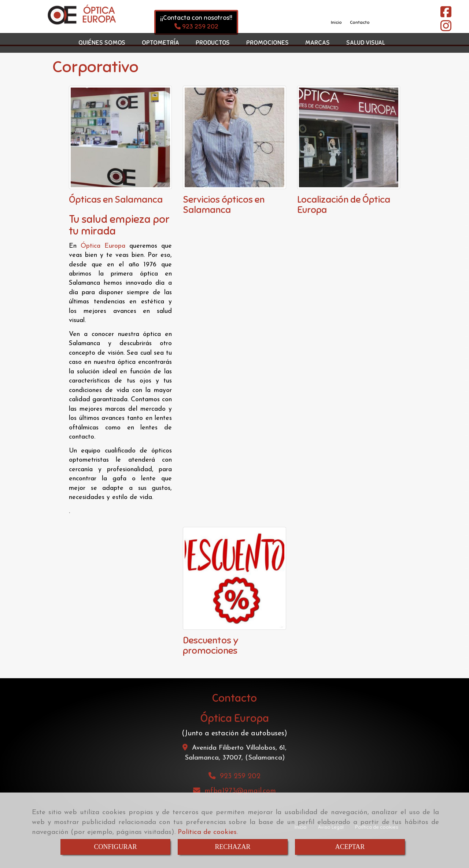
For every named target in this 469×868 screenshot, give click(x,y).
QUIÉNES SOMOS (102, 43)
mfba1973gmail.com (240, 791)
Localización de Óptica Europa (344, 205)
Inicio (336, 22)
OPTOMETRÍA (160, 43)
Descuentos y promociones (211, 645)
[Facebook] (446, 15)
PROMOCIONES (267, 43)
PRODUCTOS (213, 43)
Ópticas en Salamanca (116, 200)
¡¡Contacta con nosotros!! (196, 18)
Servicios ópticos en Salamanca (224, 205)
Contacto (360, 22)
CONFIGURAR (115, 847)
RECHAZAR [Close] (232, 847)
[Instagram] (446, 29)
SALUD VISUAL (366, 43)
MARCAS (317, 43)
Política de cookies (207, 832)
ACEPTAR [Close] (350, 847)
